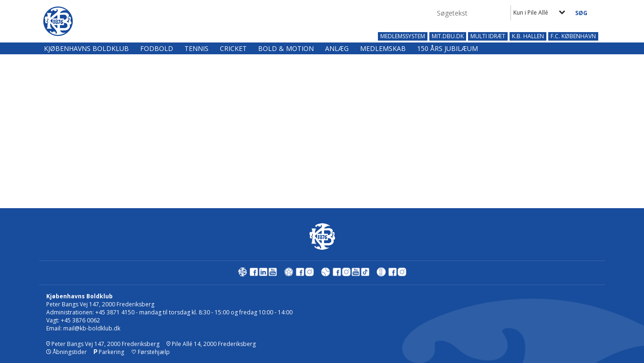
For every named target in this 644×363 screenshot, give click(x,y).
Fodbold (157, 48)
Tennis (197, 48)
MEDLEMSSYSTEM (403, 36)
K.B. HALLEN (528, 36)
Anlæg (337, 48)
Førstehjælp (151, 352)
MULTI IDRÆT (488, 36)
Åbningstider (67, 352)
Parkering (109, 352)
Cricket (233, 48)
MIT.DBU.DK (448, 36)
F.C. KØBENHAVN (573, 36)
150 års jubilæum (447, 48)
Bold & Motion (286, 48)
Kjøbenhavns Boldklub (86, 48)
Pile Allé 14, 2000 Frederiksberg (211, 344)
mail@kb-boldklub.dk (92, 328)
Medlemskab (383, 48)
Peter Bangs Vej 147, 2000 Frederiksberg (103, 344)
